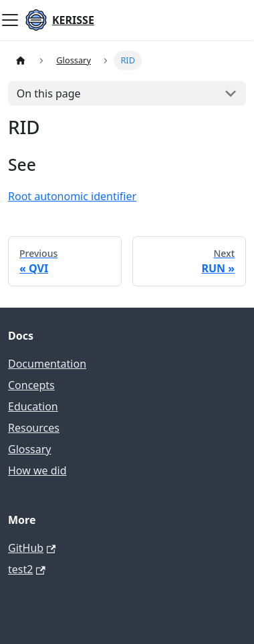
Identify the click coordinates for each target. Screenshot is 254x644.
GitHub (32, 548)
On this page (49, 93)
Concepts (31, 385)
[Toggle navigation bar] (10, 20)
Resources (34, 428)
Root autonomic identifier (72, 196)
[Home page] (21, 60)
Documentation (47, 364)
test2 (27, 569)
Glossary (30, 449)
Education (33, 406)
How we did (37, 470)
